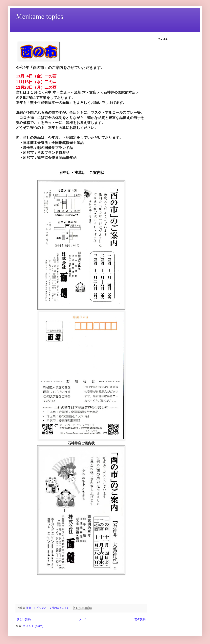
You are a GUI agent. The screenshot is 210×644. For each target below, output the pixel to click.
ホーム (83, 619)
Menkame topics (40, 16)
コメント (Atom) (33, 626)
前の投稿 (140, 619)
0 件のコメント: (59, 608)
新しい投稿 (24, 619)
